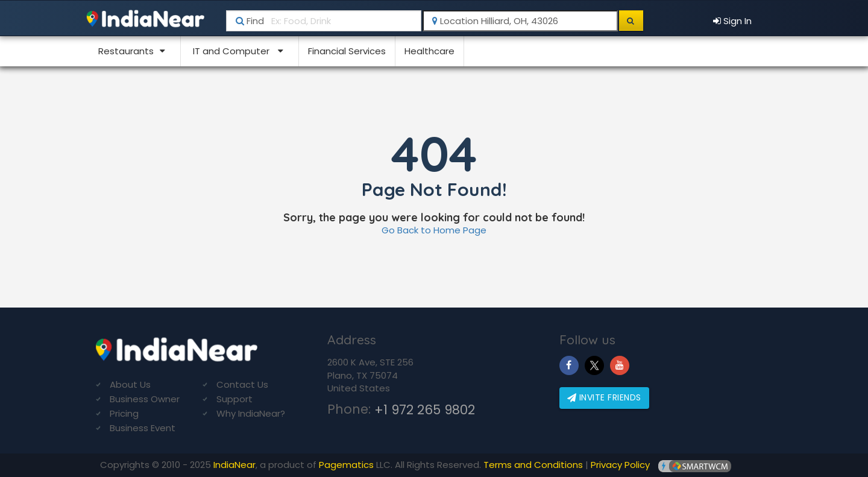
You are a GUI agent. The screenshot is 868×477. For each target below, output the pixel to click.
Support (234, 399)
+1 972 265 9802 (425, 410)
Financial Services (347, 51)
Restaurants (132, 51)
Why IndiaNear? (251, 413)
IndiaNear (234, 465)
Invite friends (604, 397)
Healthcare (429, 51)
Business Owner (145, 399)
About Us (130, 384)
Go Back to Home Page (434, 230)
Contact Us (242, 384)
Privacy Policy (620, 465)
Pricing (124, 413)
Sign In (732, 21)
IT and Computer (238, 51)
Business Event (143, 428)
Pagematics (346, 465)
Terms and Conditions (533, 465)
